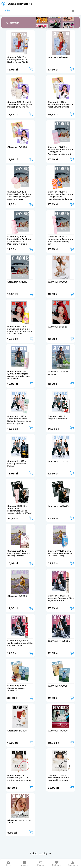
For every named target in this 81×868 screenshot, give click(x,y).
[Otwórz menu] (25, 863)
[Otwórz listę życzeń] (56, 863)
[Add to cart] (31, 70)
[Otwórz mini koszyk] (40, 863)
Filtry (6, 11)
